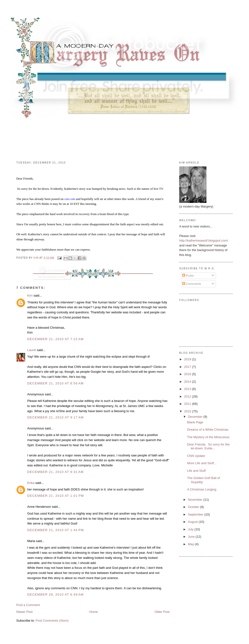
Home (94, 612)
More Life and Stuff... (202, 463)
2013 (188, 389)
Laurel (32, 350)
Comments (192, 284)
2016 (188, 374)
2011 (188, 404)
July (191, 529)
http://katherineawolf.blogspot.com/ (204, 240)
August (193, 522)
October (194, 507)
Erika (31, 483)
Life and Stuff (196, 471)
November (196, 500)
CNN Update (196, 456)
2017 (188, 367)
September (196, 514)
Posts (188, 276)
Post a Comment (28, 605)
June (192, 537)
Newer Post (24, 612)
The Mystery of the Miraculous (208, 437)
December (196, 417)
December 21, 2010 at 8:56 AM (55, 383)
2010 (188, 411)
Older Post (162, 612)
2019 (188, 359)
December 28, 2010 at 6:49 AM (55, 594)
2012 (188, 396)
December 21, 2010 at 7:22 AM (55, 339)
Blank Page (195, 422)
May (191, 544)
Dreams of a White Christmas (208, 430)
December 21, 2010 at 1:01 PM (56, 496)
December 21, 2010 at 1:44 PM (56, 530)
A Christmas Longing (202, 489)
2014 (188, 382)
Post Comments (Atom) (52, 621)
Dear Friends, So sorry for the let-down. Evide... (208, 446)
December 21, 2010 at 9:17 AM (55, 417)
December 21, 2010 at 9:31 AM (55, 472)
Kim (30, 295)
